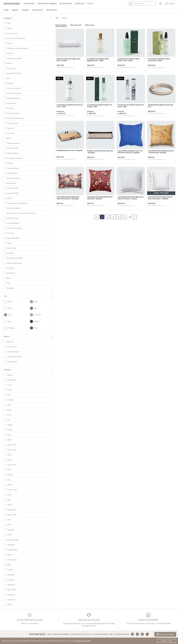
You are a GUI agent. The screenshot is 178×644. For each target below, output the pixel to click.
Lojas (111, 634)
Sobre (49, 634)
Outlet (90, 3)
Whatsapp (132, 634)
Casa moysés (29, 3)
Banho (15, 10)
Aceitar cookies (167, 641)
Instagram (137, 634)
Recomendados (61, 25)
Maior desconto (76, 25)
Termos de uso (76, 634)
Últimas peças (66, 3)
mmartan (12, 4)
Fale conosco (88, 634)
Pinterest (142, 634)
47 (130, 217)
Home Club (79, 3)
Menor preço (90, 25)
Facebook (147, 634)
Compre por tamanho (47, 3)
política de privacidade (83, 641)
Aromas (25, 10)
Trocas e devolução (101, 634)
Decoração (38, 10)
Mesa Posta (52, 10)
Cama (6, 10)
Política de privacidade (61, 634)
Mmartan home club (122, 634)
